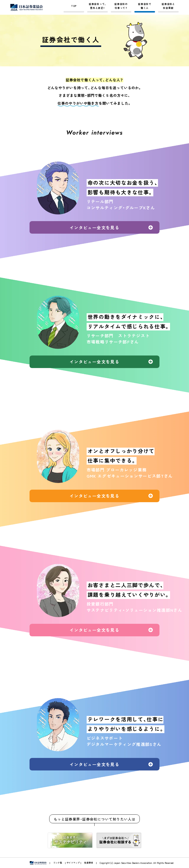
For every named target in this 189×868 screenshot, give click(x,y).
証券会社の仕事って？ (121, 6)
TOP (74, 6)
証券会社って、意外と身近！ (97, 6)
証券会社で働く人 (145, 6)
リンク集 (58, 863)
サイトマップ (73, 863)
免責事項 (89, 863)
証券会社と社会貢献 (168, 6)
